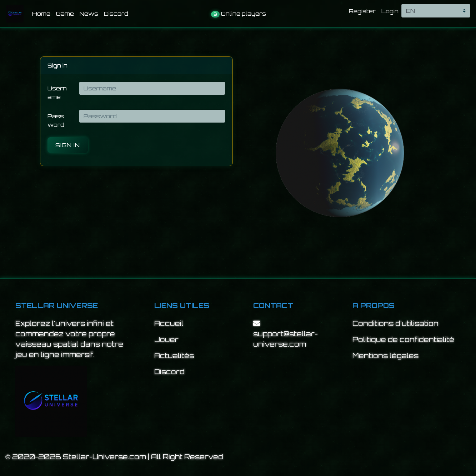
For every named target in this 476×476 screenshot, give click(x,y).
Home (43, 13)
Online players (239, 14)
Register (362, 11)
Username (57, 93)
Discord (116, 14)
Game (65, 14)
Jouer (166, 339)
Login (390, 11)
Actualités (174, 356)
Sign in (68, 145)
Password (56, 120)
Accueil (169, 323)
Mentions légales (385, 356)
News (89, 14)
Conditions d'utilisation (395, 323)
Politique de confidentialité (403, 339)
